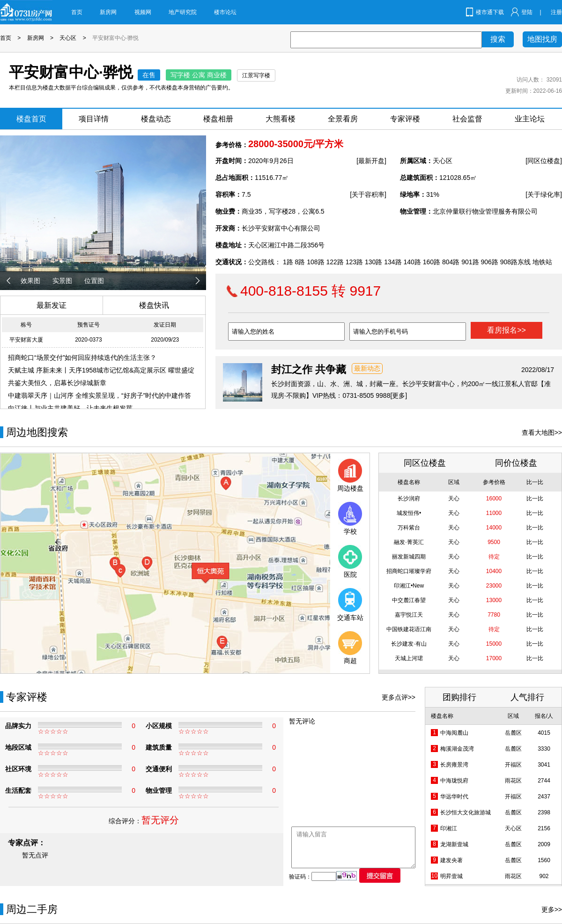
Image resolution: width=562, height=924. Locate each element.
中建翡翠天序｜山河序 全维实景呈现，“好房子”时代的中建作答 (100, 395)
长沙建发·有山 (409, 644)
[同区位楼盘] (544, 161)
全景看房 (343, 119)
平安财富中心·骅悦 (115, 38)
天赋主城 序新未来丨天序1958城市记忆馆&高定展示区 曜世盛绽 (101, 370)
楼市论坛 (225, 12)
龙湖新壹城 (454, 844)
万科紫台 (409, 528)
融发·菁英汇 (409, 542)
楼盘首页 (31, 119)
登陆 (527, 12)
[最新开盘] (371, 161)
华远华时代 (454, 797)
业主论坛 (530, 119)
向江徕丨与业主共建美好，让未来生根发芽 (70, 408)
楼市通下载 (490, 12)
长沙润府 (409, 499)
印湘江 (449, 828)
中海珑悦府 (454, 781)
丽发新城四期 (409, 557)
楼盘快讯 (154, 305)
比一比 (535, 499)
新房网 (108, 12)
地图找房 (542, 39)
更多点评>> (399, 697)
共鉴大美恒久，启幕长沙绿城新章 (57, 383)
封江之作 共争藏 (309, 369)
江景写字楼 (256, 75)
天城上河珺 (409, 658)
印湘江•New (409, 586)
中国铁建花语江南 (409, 629)
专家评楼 (405, 119)
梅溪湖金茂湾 (457, 749)
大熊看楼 (281, 119)
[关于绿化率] (544, 194)
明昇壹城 (451, 876)
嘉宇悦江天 (409, 615)
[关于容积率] (368, 194)
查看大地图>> (542, 432)
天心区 (68, 38)
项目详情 (94, 119)
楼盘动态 (156, 119)
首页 (77, 12)
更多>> (552, 909)
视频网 (143, 12)
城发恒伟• (409, 513)
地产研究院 (183, 12)
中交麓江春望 (409, 600)
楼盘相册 (218, 119)
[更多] (399, 395)
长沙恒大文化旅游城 (466, 812)
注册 (556, 12)
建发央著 (451, 860)
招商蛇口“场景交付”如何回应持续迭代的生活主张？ (82, 358)
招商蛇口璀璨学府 (409, 571)
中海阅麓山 (454, 733)
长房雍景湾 (454, 765)
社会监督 (467, 119)
